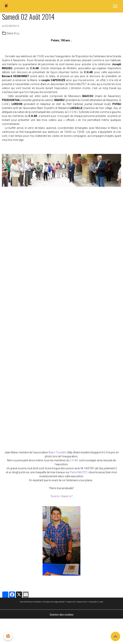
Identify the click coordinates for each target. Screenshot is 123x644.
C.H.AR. (74, 460)
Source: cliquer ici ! (62, 496)
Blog (17, 33)
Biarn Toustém (58, 452)
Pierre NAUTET (79, 472)
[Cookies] (8, 636)
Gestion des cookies (62, 615)
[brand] (7, 6)
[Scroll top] (115, 636)
